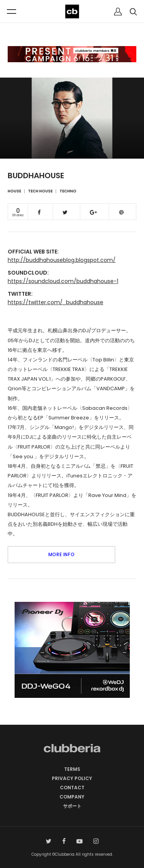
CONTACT (72, 788)
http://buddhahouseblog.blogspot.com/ (62, 260)
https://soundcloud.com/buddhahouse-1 (63, 281)
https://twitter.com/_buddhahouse (55, 302)
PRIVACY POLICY (72, 778)
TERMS (72, 769)
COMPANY (72, 797)
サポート (72, 806)
